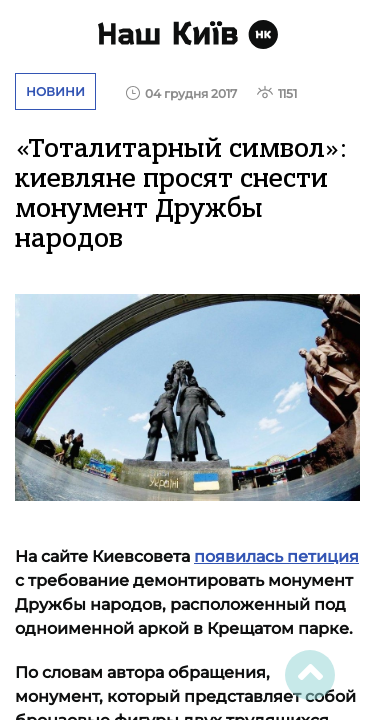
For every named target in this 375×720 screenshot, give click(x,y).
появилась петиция (276, 556)
